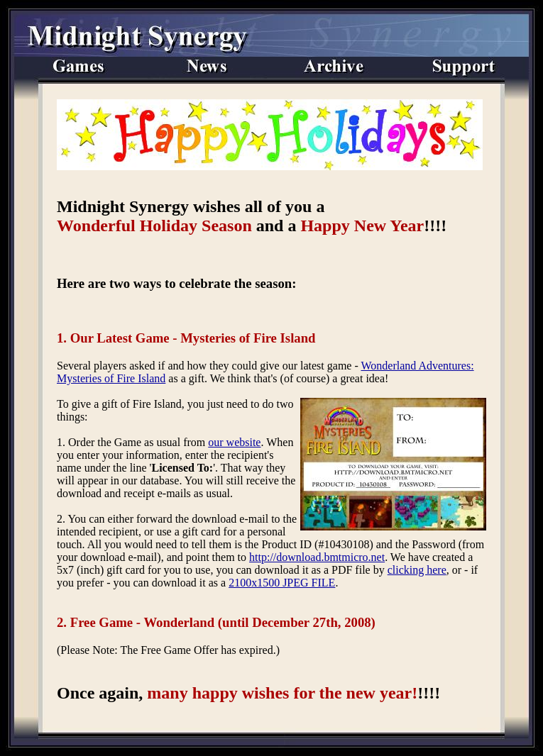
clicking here (417, 570)
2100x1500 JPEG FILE (282, 583)
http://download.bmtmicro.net (317, 557)
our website (234, 442)
